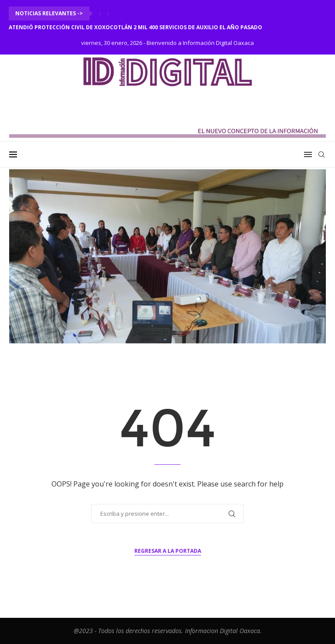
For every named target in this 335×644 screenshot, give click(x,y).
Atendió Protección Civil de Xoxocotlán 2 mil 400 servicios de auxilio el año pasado (135, 27)
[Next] (109, 14)
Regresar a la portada (168, 551)
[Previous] (100, 14)
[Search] (321, 154)
